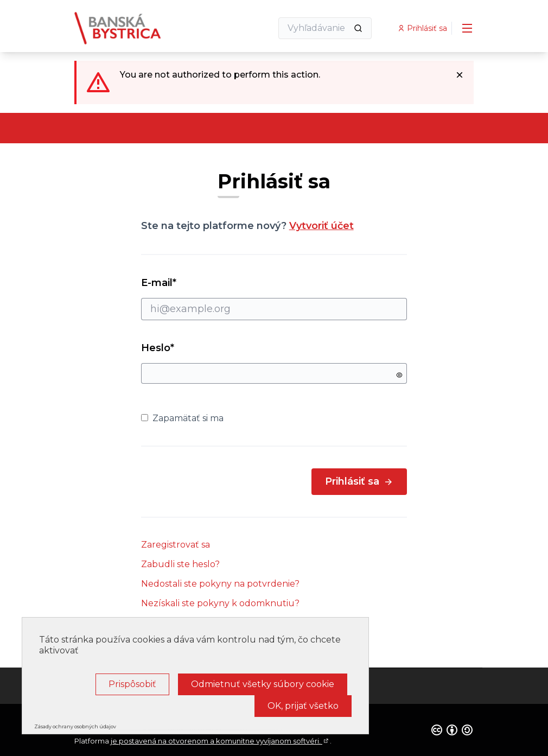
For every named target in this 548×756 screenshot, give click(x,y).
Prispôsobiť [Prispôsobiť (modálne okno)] (132, 684)
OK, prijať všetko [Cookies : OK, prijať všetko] (303, 706)
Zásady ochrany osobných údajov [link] (75, 726)
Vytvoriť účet (321, 226)
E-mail (274, 298)
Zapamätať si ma (182, 418)
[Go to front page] (146, 28)
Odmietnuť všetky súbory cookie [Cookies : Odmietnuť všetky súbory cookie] (263, 684)
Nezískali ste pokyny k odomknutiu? (220, 603)
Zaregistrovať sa (176, 545)
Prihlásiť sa (359, 481)
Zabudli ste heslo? (180, 564)
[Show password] (399, 375)
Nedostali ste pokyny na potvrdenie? (220, 584)
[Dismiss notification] (460, 75)
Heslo (158, 348)
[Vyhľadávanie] (325, 28)
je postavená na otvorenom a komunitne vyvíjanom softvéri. (220, 741)
